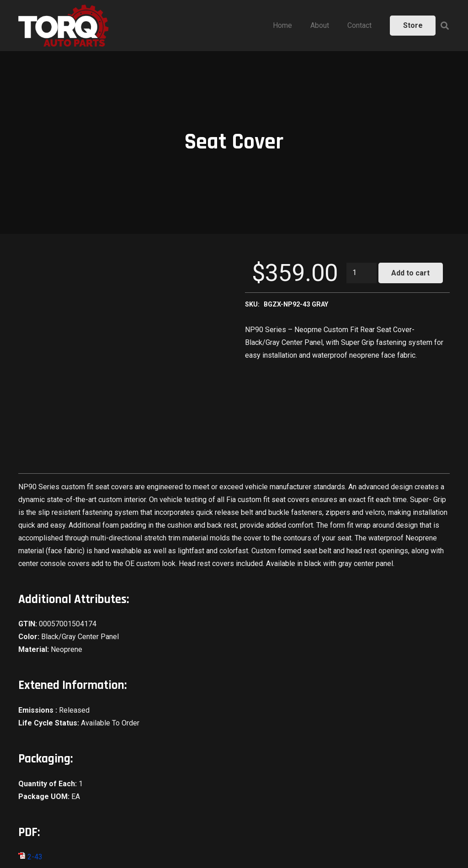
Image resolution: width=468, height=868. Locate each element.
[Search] (445, 26)
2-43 (30, 857)
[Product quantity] (362, 273)
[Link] (64, 26)
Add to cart (410, 273)
